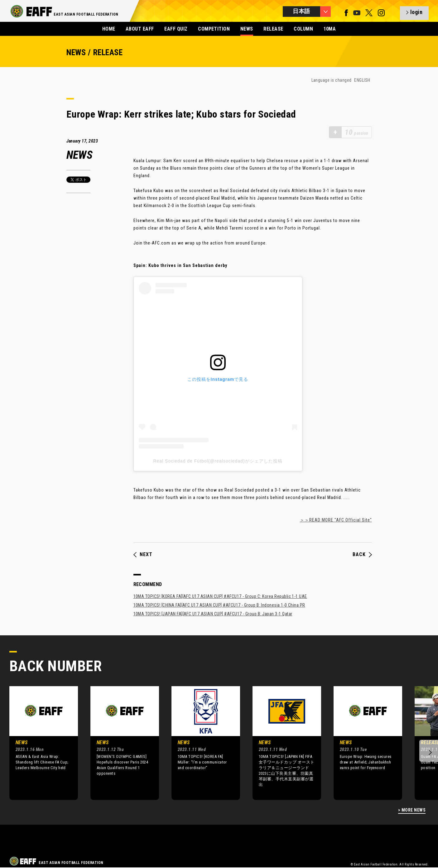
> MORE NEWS (412, 810)
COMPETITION (214, 29)
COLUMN (303, 29)
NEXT (143, 555)
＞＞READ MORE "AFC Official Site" (336, 520)
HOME (109, 29)
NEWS (247, 29)
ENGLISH (362, 80)
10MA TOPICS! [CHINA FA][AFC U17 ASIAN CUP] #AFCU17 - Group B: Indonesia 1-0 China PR (219, 605)
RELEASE (273, 29)
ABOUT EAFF (140, 29)
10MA (330, 29)
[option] (39, 743)
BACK (362, 555)
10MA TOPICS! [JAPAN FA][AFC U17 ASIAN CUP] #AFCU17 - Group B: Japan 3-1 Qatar (213, 614)
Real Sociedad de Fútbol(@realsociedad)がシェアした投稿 (218, 461)
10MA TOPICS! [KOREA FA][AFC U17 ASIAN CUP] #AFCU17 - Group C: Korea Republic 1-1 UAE (220, 596)
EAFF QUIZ (176, 29)
